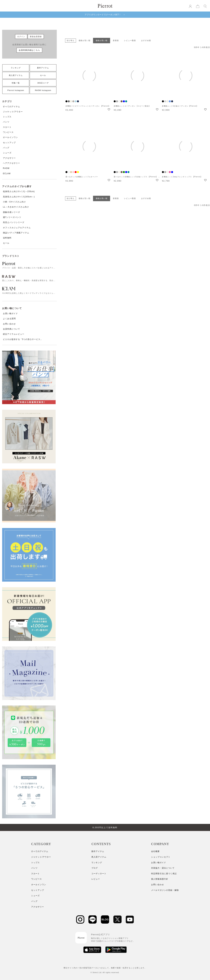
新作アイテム (43, 68)
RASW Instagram (43, 90)
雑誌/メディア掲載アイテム (16, 233)
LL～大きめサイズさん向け (16, 207)
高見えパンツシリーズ (14, 222)
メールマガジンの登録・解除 (165, 890)
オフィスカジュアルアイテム (17, 228)
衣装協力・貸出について (163, 868)
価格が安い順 (84, 40)
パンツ (6, 122)
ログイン (21, 37)
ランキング (16, 68)
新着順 (116, 40)
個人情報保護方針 (160, 879)
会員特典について (11, 329)
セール (43, 75)
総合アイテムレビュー (14, 334)
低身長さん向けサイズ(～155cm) (19, 191)
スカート (7, 127)
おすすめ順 (146, 40)
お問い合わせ (9, 324)
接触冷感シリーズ (11, 212)
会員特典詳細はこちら (29, 50)
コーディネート (99, 874)
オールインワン (10, 137)
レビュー (96, 879)
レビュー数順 (130, 40)
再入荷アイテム (16, 75)
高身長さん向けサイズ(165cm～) (19, 197)
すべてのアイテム (11, 107)
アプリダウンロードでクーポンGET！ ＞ (105, 15)
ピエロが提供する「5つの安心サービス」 (23, 339)
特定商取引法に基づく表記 (164, 874)
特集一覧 (16, 83)
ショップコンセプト (161, 857)
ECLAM (7, 174)
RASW (6, 168)
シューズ (7, 153)
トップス (7, 117)
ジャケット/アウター (13, 112)
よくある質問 (9, 319)
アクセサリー (9, 158)
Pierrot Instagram (16, 90)
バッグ (6, 148)
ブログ (95, 868)
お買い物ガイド (10, 314)
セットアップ (9, 143)
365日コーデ (43, 83)
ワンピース (8, 132)
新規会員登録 (36, 37)
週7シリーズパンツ (12, 217)
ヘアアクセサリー (11, 163)
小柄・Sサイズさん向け (14, 202)
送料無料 (7, 238)
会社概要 (155, 851)
